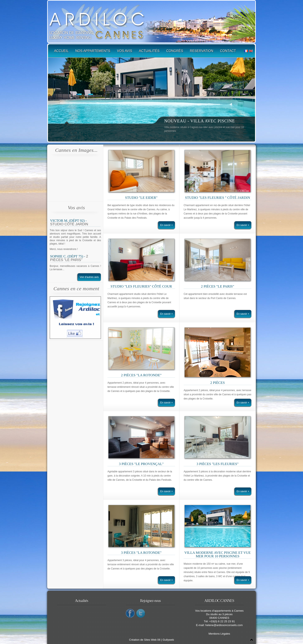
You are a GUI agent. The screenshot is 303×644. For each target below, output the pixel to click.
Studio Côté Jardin (69, 224)
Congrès (175, 51)
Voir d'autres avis (89, 277)
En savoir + (167, 225)
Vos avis (125, 51)
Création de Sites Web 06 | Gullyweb (151, 640)
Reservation (202, 51)
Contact (228, 51)
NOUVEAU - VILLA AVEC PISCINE (199, 121)
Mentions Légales (219, 634)
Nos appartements (93, 51)
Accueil (61, 51)
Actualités (149, 51)
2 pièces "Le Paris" (69, 258)
